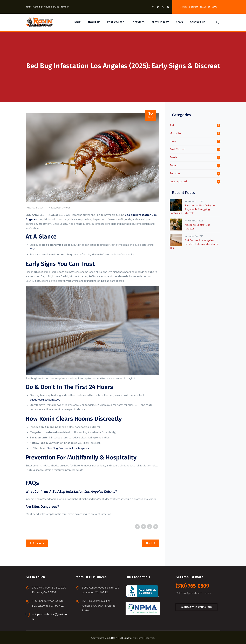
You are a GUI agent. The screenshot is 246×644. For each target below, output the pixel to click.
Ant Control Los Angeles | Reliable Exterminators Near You (194, 244)
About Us (94, 22)
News (179, 22)
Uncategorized (178, 181)
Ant (172, 125)
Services (138, 22)
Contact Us (197, 22)
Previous (36, 543)
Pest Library (160, 22)
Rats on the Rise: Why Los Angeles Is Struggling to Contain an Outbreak (193, 209)
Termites (175, 173)
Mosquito (175, 133)
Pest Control (116, 22)
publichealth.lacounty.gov (45, 400)
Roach (173, 157)
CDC (33, 249)
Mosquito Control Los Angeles (197, 227)
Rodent (174, 165)
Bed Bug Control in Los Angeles (68, 448)
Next (151, 543)
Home (77, 22)
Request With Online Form (196, 607)
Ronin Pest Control (121, 638)
